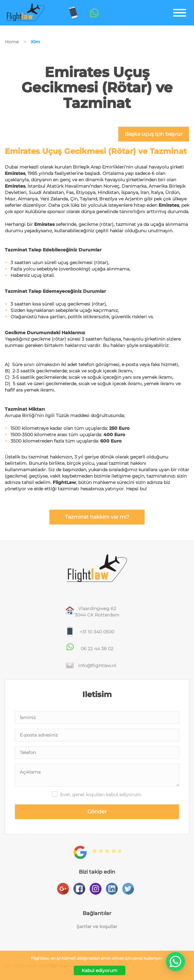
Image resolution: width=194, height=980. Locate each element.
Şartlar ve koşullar (97, 927)
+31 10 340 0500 (97, 632)
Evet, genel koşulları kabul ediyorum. (101, 795)
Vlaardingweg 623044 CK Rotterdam (97, 612)
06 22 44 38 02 (97, 649)
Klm (36, 42)
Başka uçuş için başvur (154, 134)
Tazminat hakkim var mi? (97, 517)
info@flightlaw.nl (97, 666)
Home (12, 42)
